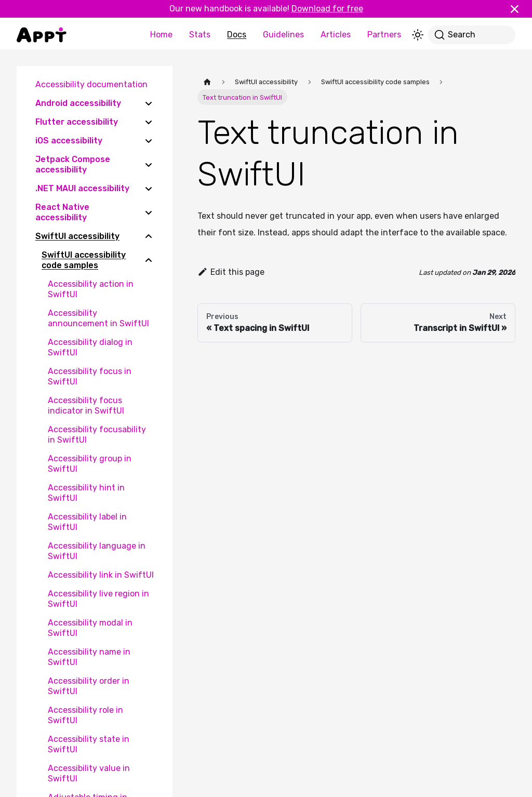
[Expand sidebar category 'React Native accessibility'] (149, 212)
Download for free (327, 9)
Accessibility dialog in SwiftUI (90, 347)
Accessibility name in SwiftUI (89, 657)
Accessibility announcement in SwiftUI (98, 318)
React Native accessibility (62, 212)
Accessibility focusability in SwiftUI (97, 435)
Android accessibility (78, 103)
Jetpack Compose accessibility (73, 164)
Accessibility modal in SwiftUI (90, 628)
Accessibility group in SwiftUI (90, 464)
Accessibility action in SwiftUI (91, 289)
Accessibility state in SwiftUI (89, 744)
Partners (384, 35)
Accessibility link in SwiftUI (101, 575)
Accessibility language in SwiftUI (97, 551)
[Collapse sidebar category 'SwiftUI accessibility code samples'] (149, 260)
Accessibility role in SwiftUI (85, 715)
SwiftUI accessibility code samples (84, 260)
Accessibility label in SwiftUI (87, 522)
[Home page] (207, 82)
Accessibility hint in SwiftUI (86, 493)
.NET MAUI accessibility (82, 188)
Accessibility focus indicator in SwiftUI (86, 406)
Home (161, 35)
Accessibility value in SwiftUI (89, 773)
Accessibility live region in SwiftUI (98, 599)
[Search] (472, 35)
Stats (200, 35)
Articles (336, 35)
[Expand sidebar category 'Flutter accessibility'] (149, 122)
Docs (237, 35)
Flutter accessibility (77, 122)
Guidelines (283, 35)
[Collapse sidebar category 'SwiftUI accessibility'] (149, 236)
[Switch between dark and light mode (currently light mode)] (418, 35)
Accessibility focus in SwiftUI (90, 376)
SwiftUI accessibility (77, 236)
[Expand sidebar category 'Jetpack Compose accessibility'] (149, 165)
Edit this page (231, 272)
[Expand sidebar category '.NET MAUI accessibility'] (149, 189)
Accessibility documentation (91, 84)
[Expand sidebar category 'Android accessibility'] (149, 103)
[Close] (519, 9)
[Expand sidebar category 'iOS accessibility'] (149, 141)
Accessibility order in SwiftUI (89, 686)
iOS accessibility (69, 141)
